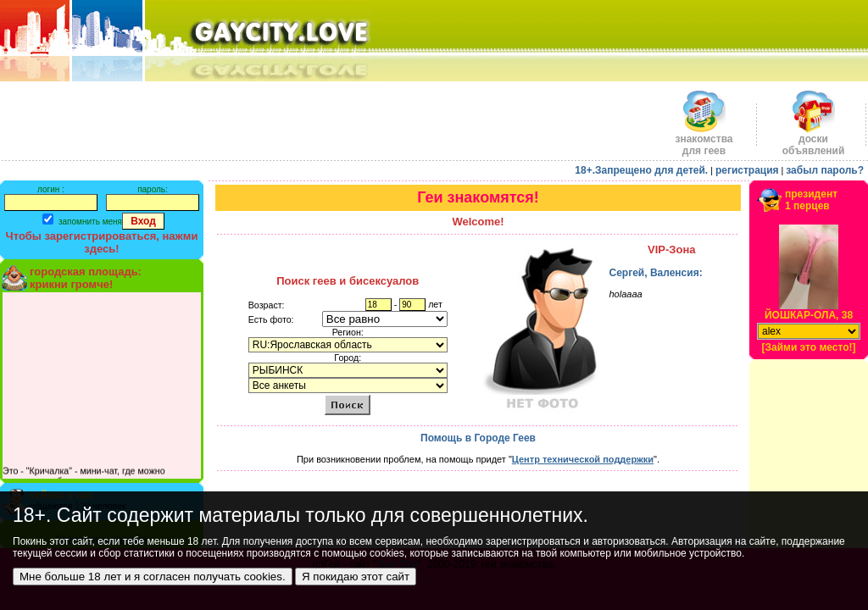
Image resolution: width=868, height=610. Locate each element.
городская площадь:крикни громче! (86, 278)
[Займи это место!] (808, 347)
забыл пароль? (825, 170)
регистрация (747, 170)
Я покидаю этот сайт (356, 577)
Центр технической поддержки (583, 459)
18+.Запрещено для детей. (641, 170)
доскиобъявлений (814, 140)
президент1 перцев (811, 200)
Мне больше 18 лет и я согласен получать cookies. (153, 577)
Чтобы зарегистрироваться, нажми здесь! (102, 242)
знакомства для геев (704, 140)
